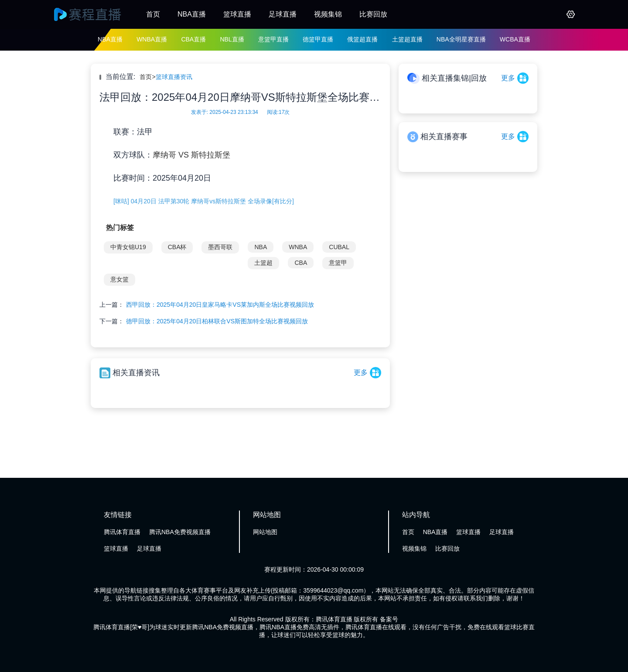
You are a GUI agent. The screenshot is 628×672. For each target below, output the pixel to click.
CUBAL (339, 247)
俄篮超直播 (362, 39)
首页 (153, 14)
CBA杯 (177, 247)
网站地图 (265, 532)
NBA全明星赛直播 (461, 39)
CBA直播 (193, 39)
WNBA (298, 247)
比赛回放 (373, 14)
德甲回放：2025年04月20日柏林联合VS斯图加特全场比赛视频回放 (217, 321)
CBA (301, 263)
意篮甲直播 (273, 39)
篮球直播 (237, 14)
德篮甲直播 (318, 39)
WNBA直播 (152, 39)
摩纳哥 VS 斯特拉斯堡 (191, 155)
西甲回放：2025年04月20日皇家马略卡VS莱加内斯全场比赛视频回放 (220, 305)
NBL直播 (232, 39)
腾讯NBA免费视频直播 (180, 532)
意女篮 (119, 279)
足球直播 (283, 14)
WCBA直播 (515, 39)
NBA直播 (192, 14)
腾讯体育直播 (122, 532)
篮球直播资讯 (174, 77)
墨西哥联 (220, 247)
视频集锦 (328, 14)
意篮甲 (338, 263)
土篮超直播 (407, 39)
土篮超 (263, 263)
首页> (147, 77)
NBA (261, 247)
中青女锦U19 (128, 247)
